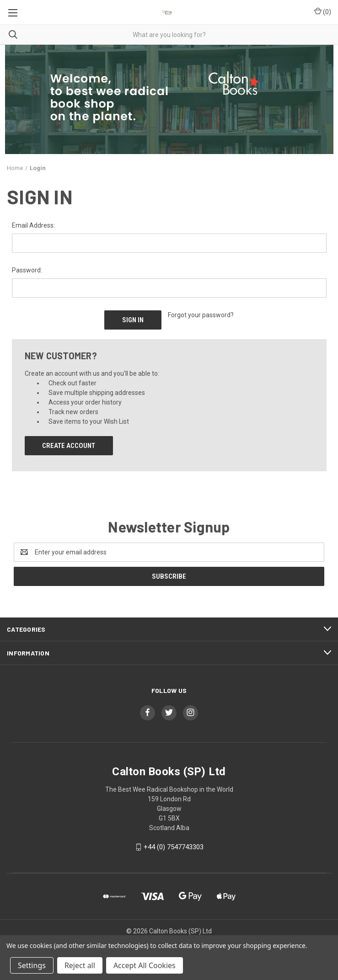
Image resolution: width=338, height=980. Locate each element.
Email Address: (33, 225)
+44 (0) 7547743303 (174, 847)
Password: (27, 270)
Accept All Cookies (145, 965)
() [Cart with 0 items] (323, 11)
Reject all (80, 965)
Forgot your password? (201, 315)
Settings (32, 965)
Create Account (69, 446)
